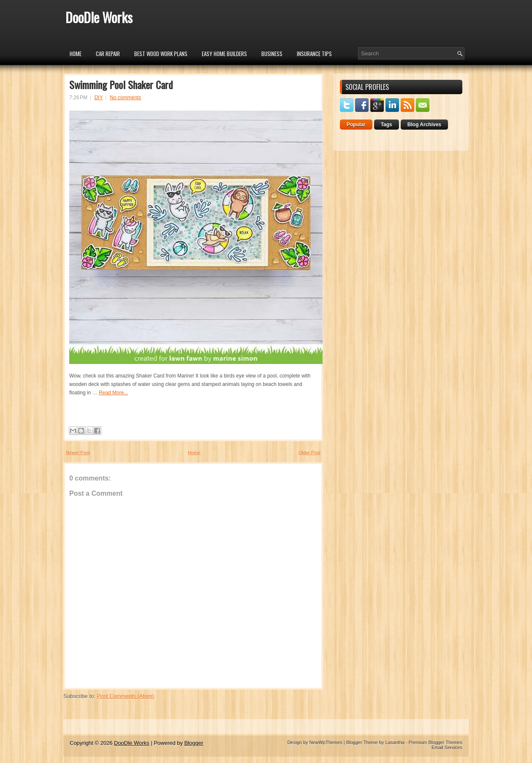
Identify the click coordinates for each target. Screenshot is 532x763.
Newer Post (78, 453)
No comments (125, 98)
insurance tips (314, 54)
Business (272, 54)
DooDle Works (99, 17)
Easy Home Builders (224, 54)
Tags (387, 125)
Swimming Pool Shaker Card (121, 84)
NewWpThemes (326, 742)
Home (76, 54)
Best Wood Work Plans (161, 54)
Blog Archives (424, 125)
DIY (99, 98)
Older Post (309, 453)
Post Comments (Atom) (126, 696)
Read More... (113, 393)
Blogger (194, 743)
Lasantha (395, 742)
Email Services (447, 747)
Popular (356, 125)
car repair (108, 54)
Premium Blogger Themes (435, 742)
